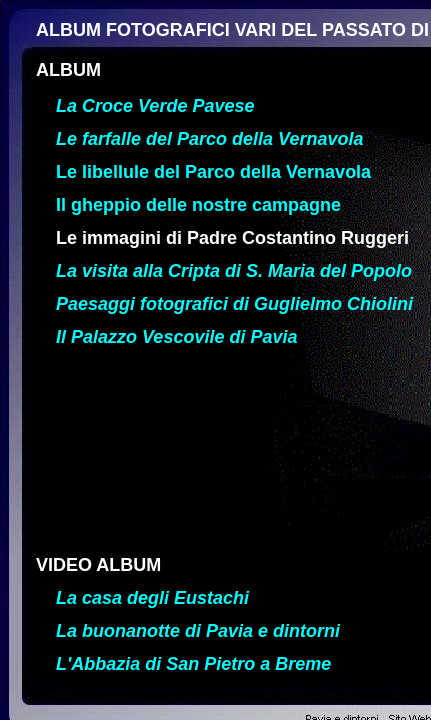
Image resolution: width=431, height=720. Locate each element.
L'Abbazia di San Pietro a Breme (193, 664)
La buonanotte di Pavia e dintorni (198, 631)
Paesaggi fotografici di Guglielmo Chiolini (234, 304)
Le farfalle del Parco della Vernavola (209, 139)
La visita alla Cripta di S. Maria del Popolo (234, 271)
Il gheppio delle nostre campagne (198, 205)
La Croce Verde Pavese (155, 106)
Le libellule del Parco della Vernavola (213, 172)
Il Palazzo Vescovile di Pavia (176, 337)
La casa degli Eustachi (152, 598)
